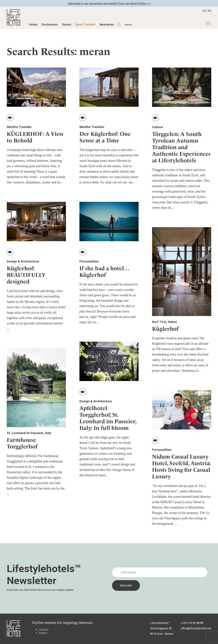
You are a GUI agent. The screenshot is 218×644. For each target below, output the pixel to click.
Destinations (50, 25)
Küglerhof (165, 329)
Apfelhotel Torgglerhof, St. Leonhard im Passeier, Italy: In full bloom (108, 418)
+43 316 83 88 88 (193, 623)
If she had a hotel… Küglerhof (104, 272)
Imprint (43, 633)
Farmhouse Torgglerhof (22, 443)
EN (210, 11)
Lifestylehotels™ (160, 623)
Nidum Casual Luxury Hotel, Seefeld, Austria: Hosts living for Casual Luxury (181, 466)
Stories (67, 25)
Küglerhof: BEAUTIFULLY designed (26, 275)
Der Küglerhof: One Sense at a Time (105, 137)
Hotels (33, 25)
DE (204, 11)
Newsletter (107, 25)
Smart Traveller (86, 25)
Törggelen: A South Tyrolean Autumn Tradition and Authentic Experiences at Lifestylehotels (181, 147)
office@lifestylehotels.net (196, 628)
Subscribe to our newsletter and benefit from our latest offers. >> (109, 3)
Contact (44, 630)
